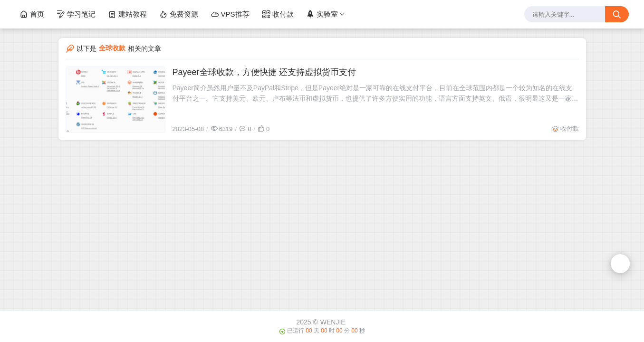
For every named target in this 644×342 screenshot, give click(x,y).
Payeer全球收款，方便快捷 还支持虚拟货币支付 (264, 72)
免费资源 (179, 14)
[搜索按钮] (617, 14)
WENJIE (333, 322)
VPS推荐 (230, 14)
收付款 (278, 14)
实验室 (322, 14)
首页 (32, 14)
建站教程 (127, 14)
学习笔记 (76, 14)
